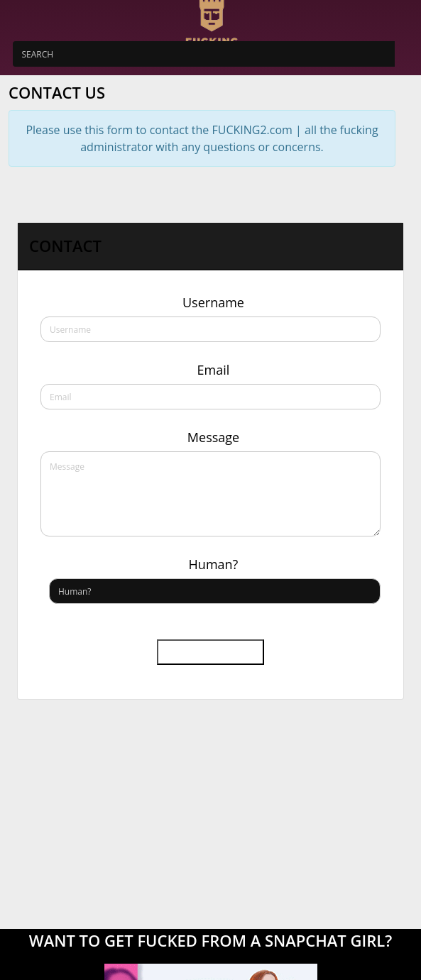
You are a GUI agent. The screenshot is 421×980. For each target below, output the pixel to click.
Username (213, 302)
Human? (214, 564)
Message (213, 437)
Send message (211, 652)
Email (214, 370)
